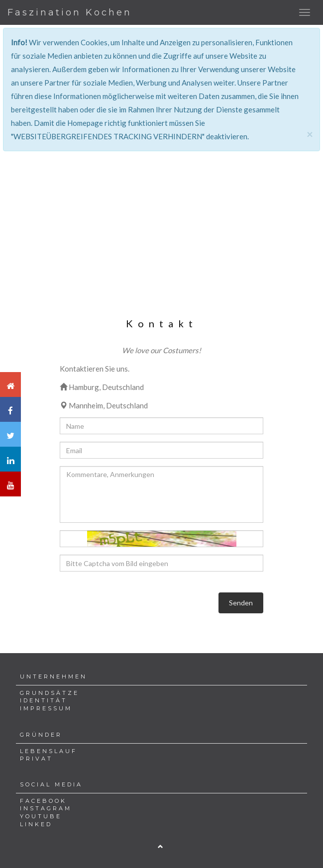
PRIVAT (36, 759)
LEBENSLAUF (49, 751)
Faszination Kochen (70, 12)
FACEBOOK (43, 801)
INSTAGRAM (46, 808)
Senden (241, 603)
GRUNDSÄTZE (50, 693)
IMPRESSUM (46, 708)
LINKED (36, 824)
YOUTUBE (41, 816)
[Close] (310, 134)
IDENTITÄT (44, 700)
